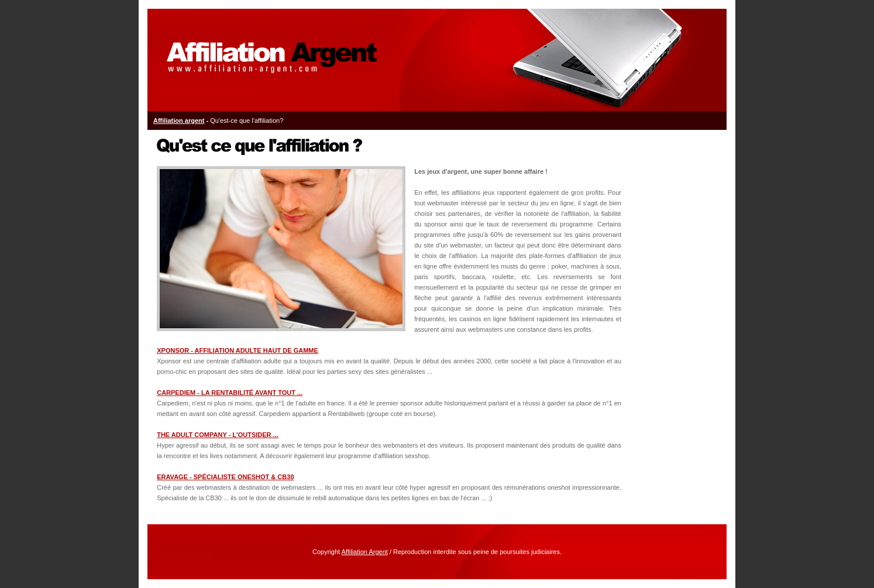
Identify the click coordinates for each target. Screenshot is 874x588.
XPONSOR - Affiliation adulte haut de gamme (238, 350)
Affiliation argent (179, 121)
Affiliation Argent (365, 552)
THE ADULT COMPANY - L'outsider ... (218, 435)
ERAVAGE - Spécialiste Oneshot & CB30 (225, 477)
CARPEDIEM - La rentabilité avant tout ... (230, 393)
